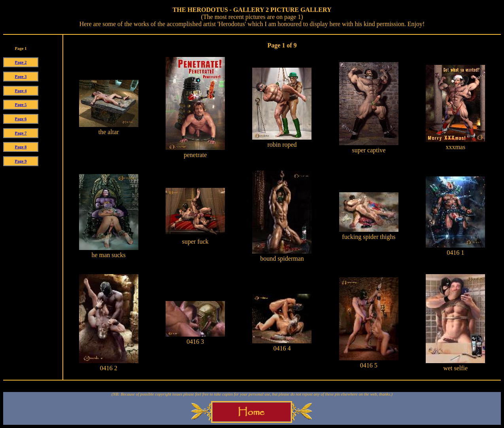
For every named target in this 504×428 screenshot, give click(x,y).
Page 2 (21, 62)
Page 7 (21, 133)
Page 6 (21, 119)
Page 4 (21, 91)
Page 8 (21, 147)
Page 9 (21, 161)
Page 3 (21, 77)
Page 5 (21, 105)
